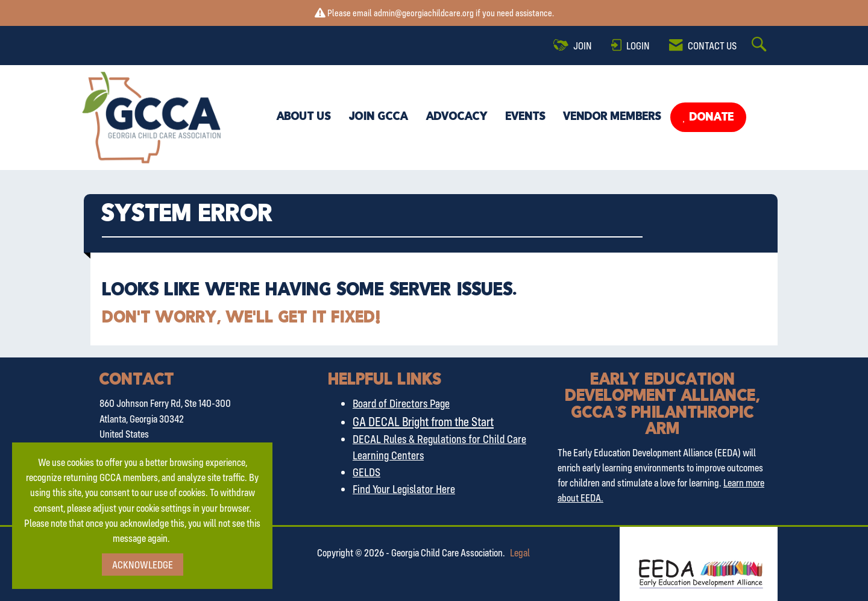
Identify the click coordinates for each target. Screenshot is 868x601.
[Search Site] (761, 45)
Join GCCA (379, 117)
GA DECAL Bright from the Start (423, 421)
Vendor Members (612, 117)
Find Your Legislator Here (404, 489)
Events (526, 117)
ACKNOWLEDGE (143, 565)
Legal (520, 552)
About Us (304, 117)
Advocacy (457, 117)
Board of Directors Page (401, 403)
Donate (710, 118)
